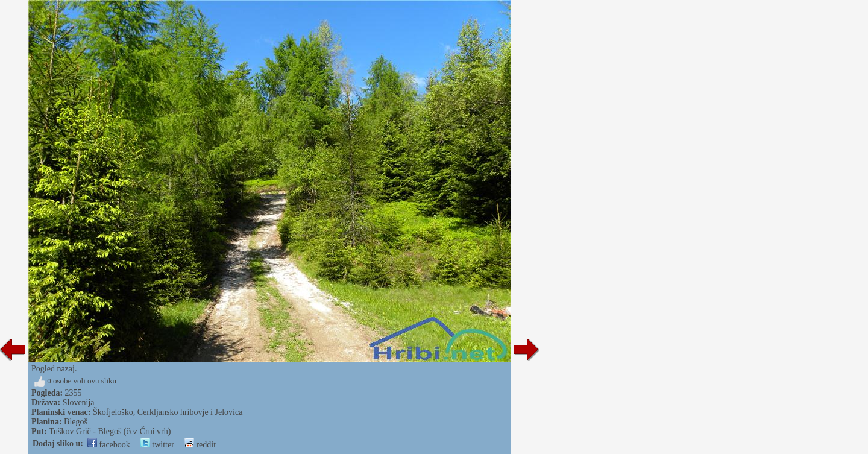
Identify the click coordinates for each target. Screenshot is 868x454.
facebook (109, 445)
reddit (200, 445)
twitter (157, 445)
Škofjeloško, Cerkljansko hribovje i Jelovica (168, 412)
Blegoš (76, 422)
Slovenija (79, 402)
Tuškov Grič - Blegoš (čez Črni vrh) (110, 431)
